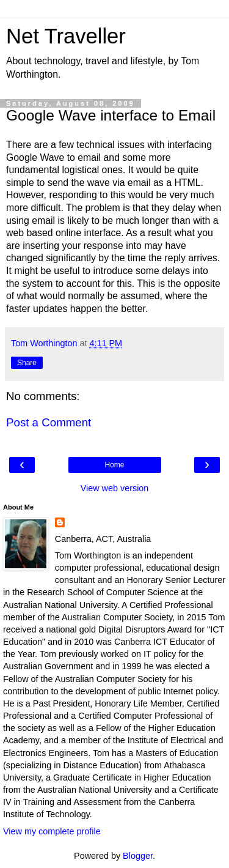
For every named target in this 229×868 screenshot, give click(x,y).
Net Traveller (66, 36)
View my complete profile (52, 831)
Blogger (138, 856)
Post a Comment (49, 422)
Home (114, 465)
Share (27, 363)
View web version (115, 488)
